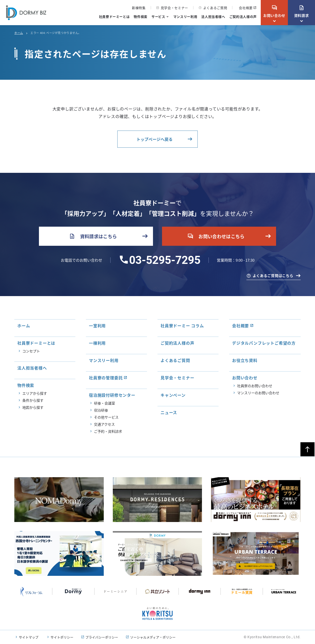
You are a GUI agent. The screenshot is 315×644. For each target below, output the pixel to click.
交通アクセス (104, 424)
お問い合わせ (274, 11)
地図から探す (33, 407)
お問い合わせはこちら (216, 236)
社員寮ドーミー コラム (182, 326)
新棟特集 (139, 8)
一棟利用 (97, 343)
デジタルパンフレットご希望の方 (264, 343)
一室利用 (97, 326)
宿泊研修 (101, 410)
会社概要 (246, 8)
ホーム (19, 33)
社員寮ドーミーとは (114, 16)
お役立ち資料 (245, 360)
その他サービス (106, 417)
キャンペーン (173, 395)
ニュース (169, 412)
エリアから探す (35, 393)
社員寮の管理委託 (106, 378)
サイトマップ (29, 637)
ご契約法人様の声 (243, 16)
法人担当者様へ (213, 16)
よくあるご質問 (213, 8)
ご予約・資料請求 (108, 431)
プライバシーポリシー (102, 637)
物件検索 (141, 16)
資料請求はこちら (93, 236)
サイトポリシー (62, 637)
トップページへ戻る (154, 139)
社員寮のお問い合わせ (255, 386)
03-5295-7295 (165, 260)
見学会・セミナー (172, 8)
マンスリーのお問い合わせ (258, 393)
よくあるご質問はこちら (273, 275)
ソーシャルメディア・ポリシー (153, 637)
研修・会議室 (104, 403)
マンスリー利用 (185, 16)
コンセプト (31, 351)
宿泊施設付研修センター (112, 395)
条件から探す (33, 400)
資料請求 (302, 11)
